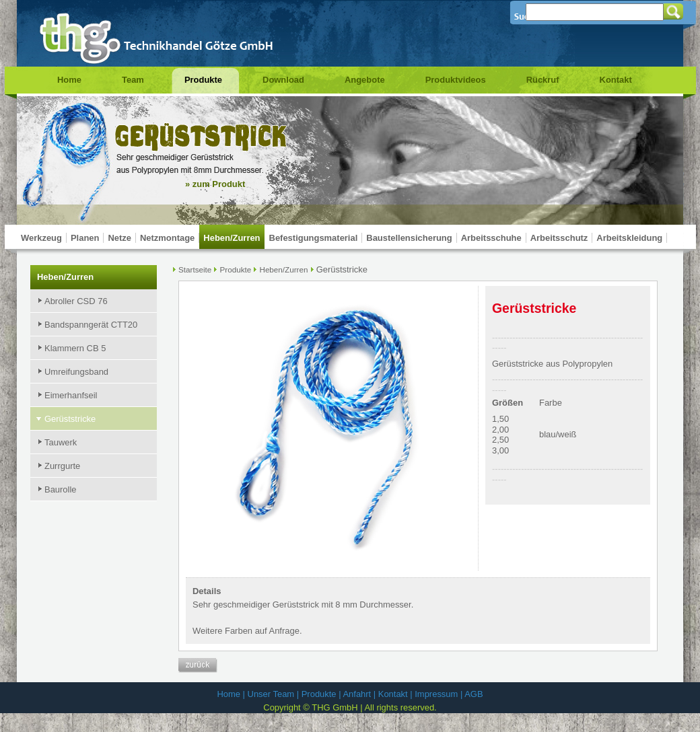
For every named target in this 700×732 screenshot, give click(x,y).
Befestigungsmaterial (314, 238)
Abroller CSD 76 (76, 301)
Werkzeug (41, 238)
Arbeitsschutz (559, 238)
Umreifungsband (76, 372)
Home (69, 80)
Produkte (203, 80)
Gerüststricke (70, 419)
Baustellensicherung (409, 238)
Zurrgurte (62, 466)
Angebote (365, 80)
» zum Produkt (215, 184)
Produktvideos (456, 80)
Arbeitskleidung (629, 238)
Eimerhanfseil (71, 395)
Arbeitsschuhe (491, 238)
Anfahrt (357, 694)
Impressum (436, 694)
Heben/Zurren (232, 238)
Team (133, 80)
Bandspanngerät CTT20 (91, 325)
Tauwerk (61, 442)
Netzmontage (167, 238)
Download (283, 80)
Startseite (195, 269)
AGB (474, 694)
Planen (85, 238)
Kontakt (616, 80)
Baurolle (61, 489)
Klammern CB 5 (75, 348)
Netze (119, 238)
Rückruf (543, 80)
